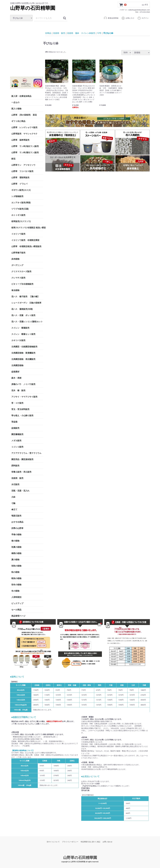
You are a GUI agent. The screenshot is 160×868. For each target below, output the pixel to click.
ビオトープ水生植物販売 (22, 284)
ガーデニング (18, 265)
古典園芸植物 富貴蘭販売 (23, 353)
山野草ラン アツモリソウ (23, 165)
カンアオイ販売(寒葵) (21, 203)
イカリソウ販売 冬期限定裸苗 (25, 240)
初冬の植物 (16, 585)
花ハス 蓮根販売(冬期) (22, 309)
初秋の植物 (16, 566)
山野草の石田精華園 (33, 8)
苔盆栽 (14, 422)
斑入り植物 (16, 109)
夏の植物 (15, 560)
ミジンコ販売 (17, 447)
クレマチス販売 (18, 278)
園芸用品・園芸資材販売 (22, 459)
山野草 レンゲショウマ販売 (24, 127)
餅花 (13, 159)
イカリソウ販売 (18, 234)
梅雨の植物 (16, 553)
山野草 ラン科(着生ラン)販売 (25, 152)
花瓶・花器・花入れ (20, 491)
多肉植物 (15, 259)
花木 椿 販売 (18, 390)
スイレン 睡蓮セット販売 (23, 334)
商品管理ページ (18, 616)
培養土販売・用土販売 (21, 472)
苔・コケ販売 (17, 403)
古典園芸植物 (17, 365)
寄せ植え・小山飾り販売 (22, 416)
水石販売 (15, 484)
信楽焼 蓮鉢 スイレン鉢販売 (81, 33)
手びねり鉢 (108, 33)
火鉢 (13, 497)
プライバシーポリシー (70, 842)
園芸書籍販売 (17, 434)
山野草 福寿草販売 (20, 140)
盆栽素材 (15, 372)
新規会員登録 (111, 18)
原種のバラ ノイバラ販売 (23, 384)
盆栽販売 (15, 428)
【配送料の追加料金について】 (23, 750)
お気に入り (128, 18)
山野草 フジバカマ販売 (22, 171)
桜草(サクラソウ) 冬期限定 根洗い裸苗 (27, 228)
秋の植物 (15, 572)
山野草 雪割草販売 (20, 178)
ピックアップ (17, 603)
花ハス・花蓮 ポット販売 (23, 315)
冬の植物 (15, 591)
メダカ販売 (16, 441)
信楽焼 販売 (17, 478)
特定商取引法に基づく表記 (90, 842)
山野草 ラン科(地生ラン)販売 (25, 146)
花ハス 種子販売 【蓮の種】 (25, 297)
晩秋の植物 (16, 578)
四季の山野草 (17, 528)
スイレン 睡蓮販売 (20, 328)
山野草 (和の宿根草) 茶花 (24, 115)
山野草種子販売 (18, 253)
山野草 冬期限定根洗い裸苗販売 (26, 246)
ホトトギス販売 (18, 215)
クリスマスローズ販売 (21, 271)
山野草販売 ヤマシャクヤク (24, 134)
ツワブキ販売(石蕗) (20, 209)
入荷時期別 (16, 597)
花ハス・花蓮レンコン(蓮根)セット (27, 322)
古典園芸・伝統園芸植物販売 (24, 347)
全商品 (48, 33)
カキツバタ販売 (18, 340)
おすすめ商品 (17, 522)
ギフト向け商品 (18, 121)
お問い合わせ (107, 842)
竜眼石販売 (16, 516)
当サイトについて (53, 842)
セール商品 (16, 610)
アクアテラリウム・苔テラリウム (26, 453)
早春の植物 (16, 535)
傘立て (14, 509)
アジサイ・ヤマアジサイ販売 (24, 397)
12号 (99, 33)
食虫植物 (15, 290)
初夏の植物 (16, 547)
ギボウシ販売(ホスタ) (21, 190)
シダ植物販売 (17, 196)
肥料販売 (15, 466)
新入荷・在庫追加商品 (21, 96)
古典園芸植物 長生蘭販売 (23, 359)
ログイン (143, 18)
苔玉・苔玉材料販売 (20, 409)
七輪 (13, 503)
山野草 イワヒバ (19, 184)
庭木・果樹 (16, 378)
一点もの (15, 102)
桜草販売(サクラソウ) (21, 221)
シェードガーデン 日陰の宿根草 (26, 303)
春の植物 (15, 541)
